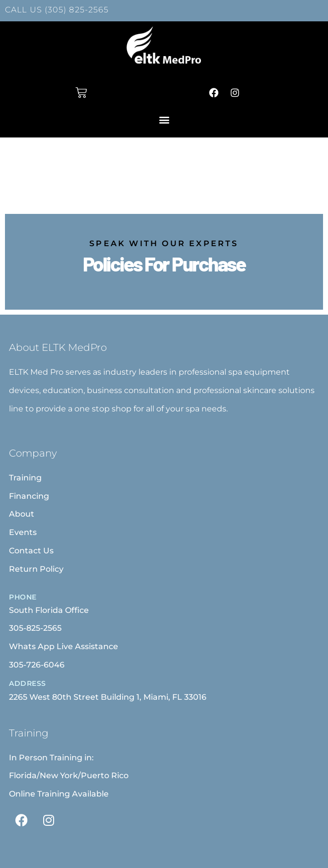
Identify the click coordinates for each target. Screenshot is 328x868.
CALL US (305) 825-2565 (57, 10)
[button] (164, 119)
